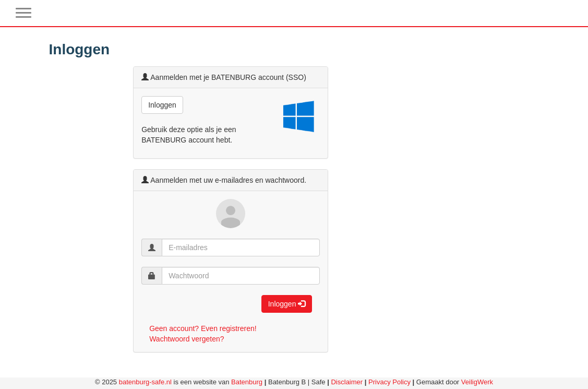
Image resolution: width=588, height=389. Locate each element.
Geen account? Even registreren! (203, 328)
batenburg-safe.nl (145, 382)
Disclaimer (347, 382)
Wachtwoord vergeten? (187, 339)
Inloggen (162, 105)
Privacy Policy (389, 382)
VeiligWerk (477, 382)
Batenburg (247, 382)
